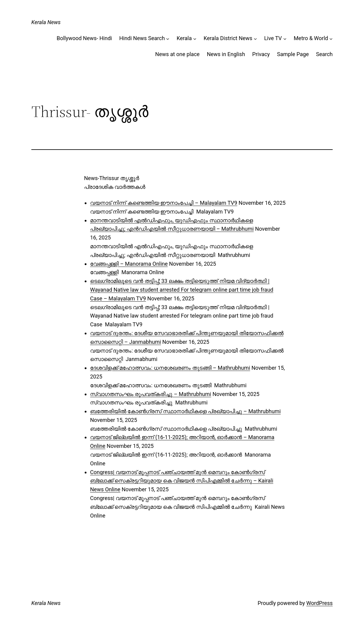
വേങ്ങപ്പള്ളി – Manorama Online (129, 264)
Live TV (273, 38)
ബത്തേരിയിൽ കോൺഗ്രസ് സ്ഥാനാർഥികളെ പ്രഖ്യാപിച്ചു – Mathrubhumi (185, 411)
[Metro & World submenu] (331, 38)
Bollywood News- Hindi (84, 38)
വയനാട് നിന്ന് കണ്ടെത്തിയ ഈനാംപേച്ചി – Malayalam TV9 (164, 203)
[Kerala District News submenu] (255, 38)
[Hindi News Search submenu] (168, 38)
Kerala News (46, 22)
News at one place (177, 54)
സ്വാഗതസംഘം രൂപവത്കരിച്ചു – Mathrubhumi (151, 394)
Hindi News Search (142, 38)
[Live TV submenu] (285, 38)
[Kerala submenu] (195, 38)
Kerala (184, 38)
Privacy (261, 54)
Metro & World (311, 38)
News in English (226, 54)
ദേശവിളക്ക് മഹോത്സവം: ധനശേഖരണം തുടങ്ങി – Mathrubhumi (170, 368)
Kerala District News (228, 38)
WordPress (320, 603)
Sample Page (293, 54)
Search (324, 54)
